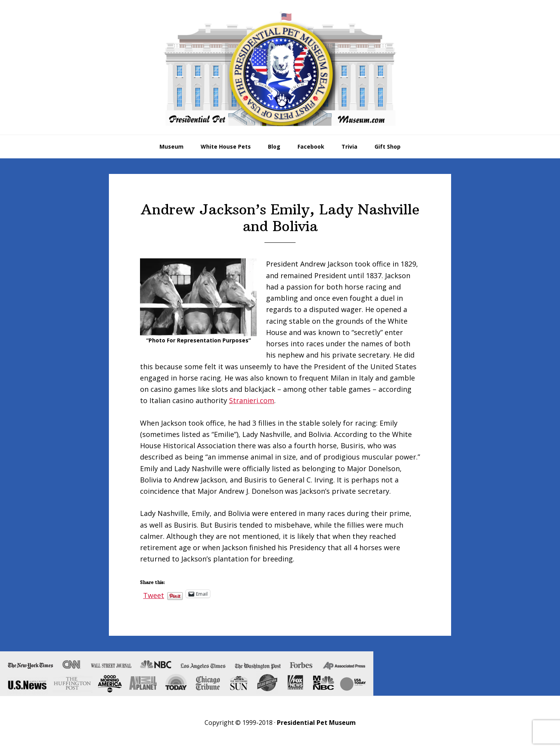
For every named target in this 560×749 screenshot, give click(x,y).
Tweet (154, 594)
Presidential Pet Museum (280, 68)
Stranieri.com (252, 400)
